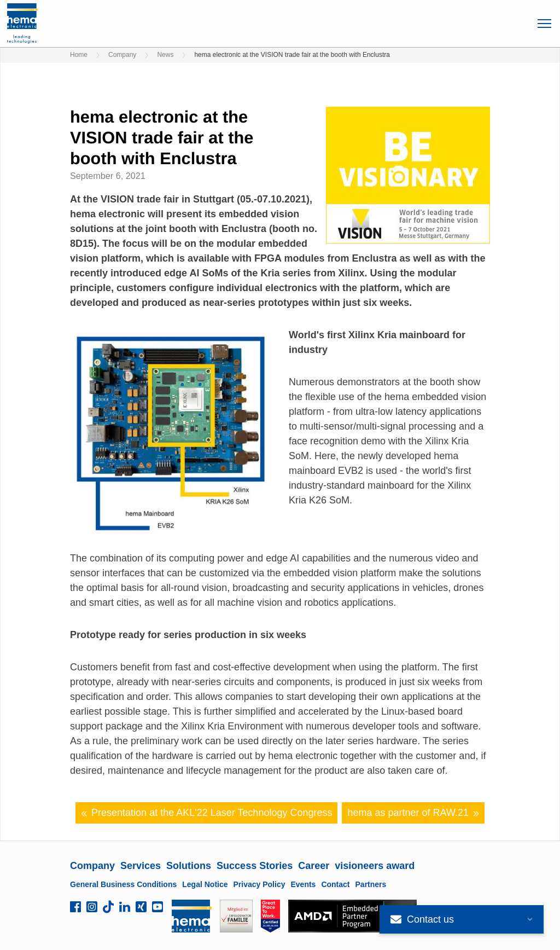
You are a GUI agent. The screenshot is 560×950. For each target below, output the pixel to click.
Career (314, 866)
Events (303, 884)
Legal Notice (205, 884)
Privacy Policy (259, 884)
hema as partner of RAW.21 (413, 813)
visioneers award (375, 866)
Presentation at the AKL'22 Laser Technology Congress (207, 813)
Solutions (189, 866)
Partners (371, 884)
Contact (335, 884)
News (165, 55)
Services (141, 866)
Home (79, 55)
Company (122, 55)
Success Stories (255, 866)
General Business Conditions (123, 884)
